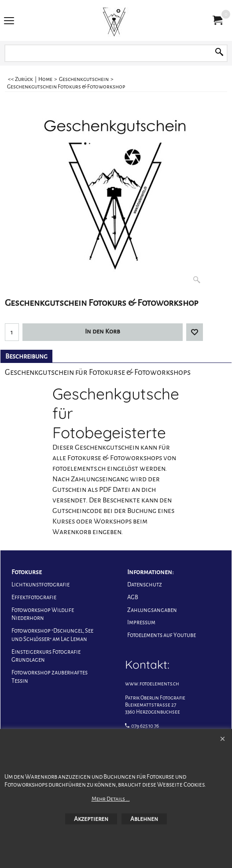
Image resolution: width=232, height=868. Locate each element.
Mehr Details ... (111, 799)
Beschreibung (26, 356)
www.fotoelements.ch (152, 684)
